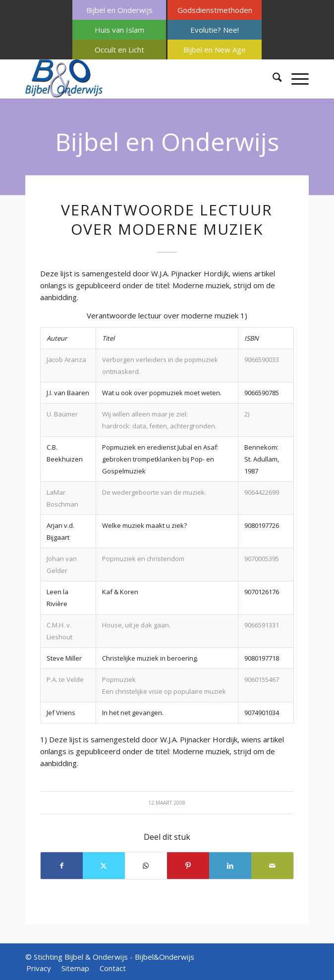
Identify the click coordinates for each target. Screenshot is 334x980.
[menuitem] (119, 10)
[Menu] (295, 79)
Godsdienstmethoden (215, 10)
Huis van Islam (119, 30)
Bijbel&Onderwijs (165, 957)
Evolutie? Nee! (215, 30)
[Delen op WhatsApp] (146, 866)
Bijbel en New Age (215, 50)
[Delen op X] (104, 866)
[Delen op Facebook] (62, 866)
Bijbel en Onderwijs (119, 10)
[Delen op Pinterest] (188, 866)
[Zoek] (272, 79)
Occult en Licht (119, 50)
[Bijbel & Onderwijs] (139, 79)
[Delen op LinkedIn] (230, 866)
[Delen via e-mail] (272, 866)
